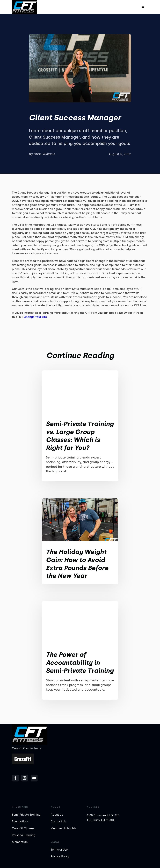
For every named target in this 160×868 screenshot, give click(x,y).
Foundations (20, 821)
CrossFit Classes (23, 828)
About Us (57, 815)
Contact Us (58, 821)
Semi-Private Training (26, 815)
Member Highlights (64, 828)
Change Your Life (35, 317)
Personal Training (24, 835)
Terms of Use (59, 850)
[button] (143, 7)
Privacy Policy (60, 856)
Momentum (20, 842)
